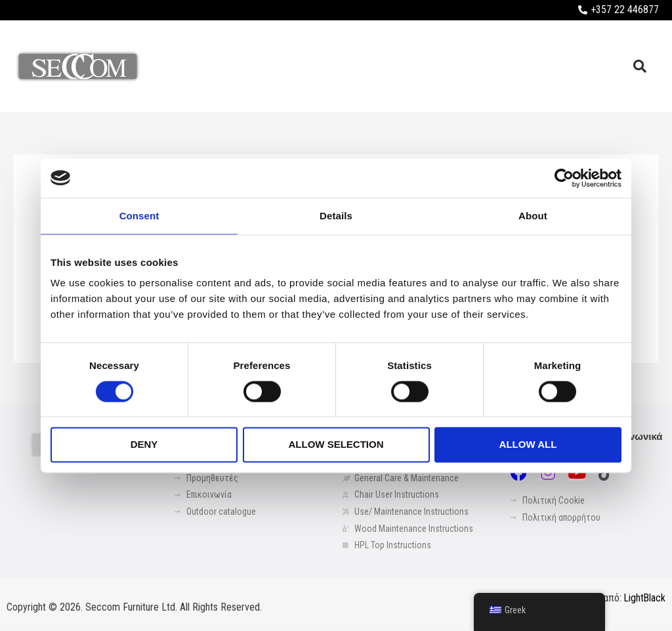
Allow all (528, 445)
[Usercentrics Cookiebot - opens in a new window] (564, 178)
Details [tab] (336, 216)
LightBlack (644, 598)
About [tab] (533, 216)
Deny (144, 445)
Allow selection (336, 445)
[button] (640, 66)
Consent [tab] (139, 216)
